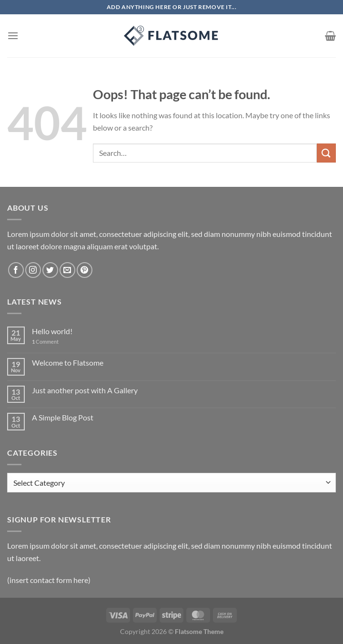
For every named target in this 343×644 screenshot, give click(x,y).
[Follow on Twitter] (50, 270)
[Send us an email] (67, 270)
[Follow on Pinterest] (85, 270)
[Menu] (13, 36)
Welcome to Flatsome (68, 363)
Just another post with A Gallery (85, 390)
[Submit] (326, 153)
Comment (45, 342)
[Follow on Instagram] (33, 270)
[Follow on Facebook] (16, 270)
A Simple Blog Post (63, 417)
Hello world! (52, 331)
